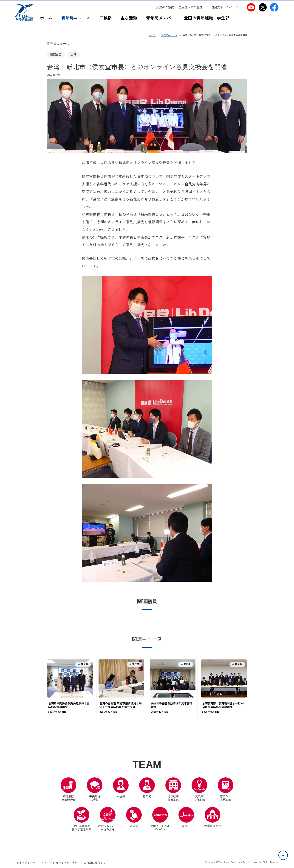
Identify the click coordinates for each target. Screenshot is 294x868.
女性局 (121, 788)
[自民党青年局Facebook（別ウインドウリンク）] (274, 7)
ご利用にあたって (95, 862)
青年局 (147, 788)
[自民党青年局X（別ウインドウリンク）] (263, 7)
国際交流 (56, 54)
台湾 (74, 54)
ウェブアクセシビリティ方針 (60, 862)
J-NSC (186, 817)
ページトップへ (288, 853)
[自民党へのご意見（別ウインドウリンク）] (192, 7)
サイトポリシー (26, 862)
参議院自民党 (212, 817)
